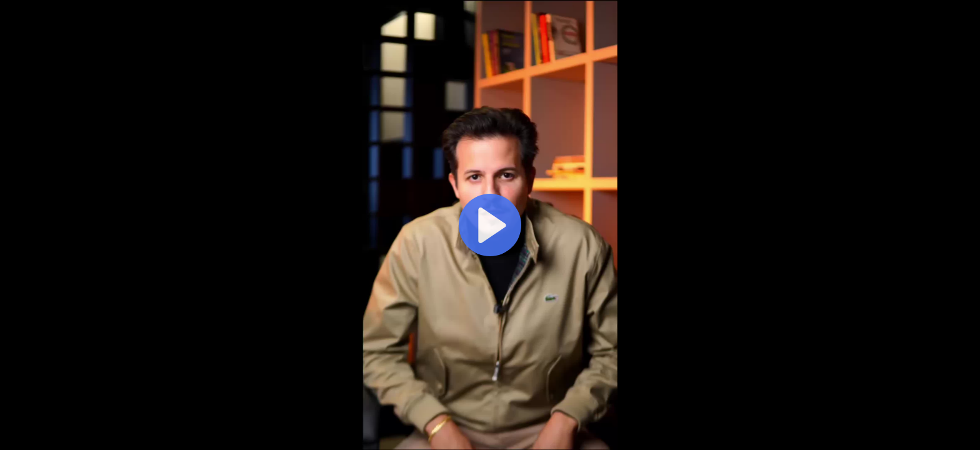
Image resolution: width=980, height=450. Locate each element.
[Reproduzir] (490, 225)
